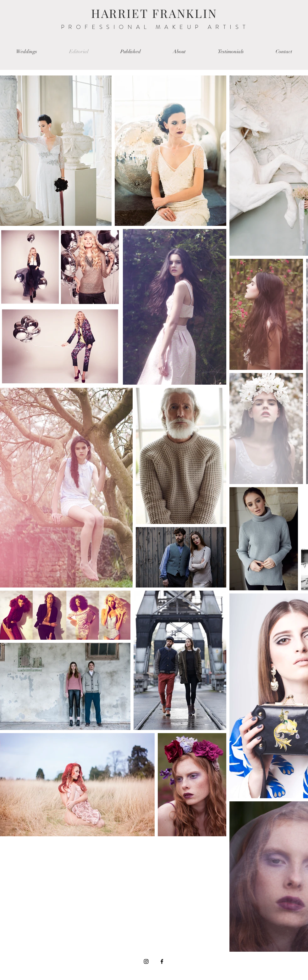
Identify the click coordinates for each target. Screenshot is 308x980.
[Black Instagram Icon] (146, 961)
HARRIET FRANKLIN (154, 13)
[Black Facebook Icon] (162, 961)
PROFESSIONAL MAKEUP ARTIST (155, 27)
